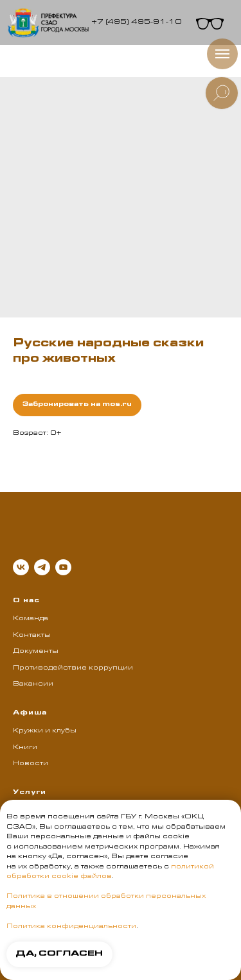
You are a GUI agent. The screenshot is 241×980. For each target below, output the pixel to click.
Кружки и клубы (45, 731)
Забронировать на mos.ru (77, 405)
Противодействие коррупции (73, 668)
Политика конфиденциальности (71, 927)
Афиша (30, 713)
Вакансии (33, 684)
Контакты (32, 636)
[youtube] (63, 567)
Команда (31, 619)
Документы (36, 652)
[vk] (21, 567)
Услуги (30, 793)
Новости (31, 764)
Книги (25, 748)
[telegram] (42, 567)
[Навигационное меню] (222, 54)
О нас (26, 601)
